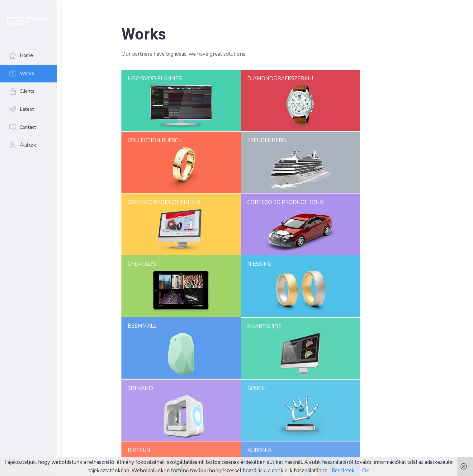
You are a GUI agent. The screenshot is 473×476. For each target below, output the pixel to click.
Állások (28, 145)
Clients (27, 91)
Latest (26, 109)
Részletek (343, 471)
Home (26, 55)
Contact (28, 127)
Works (27, 73)
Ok (366, 471)
